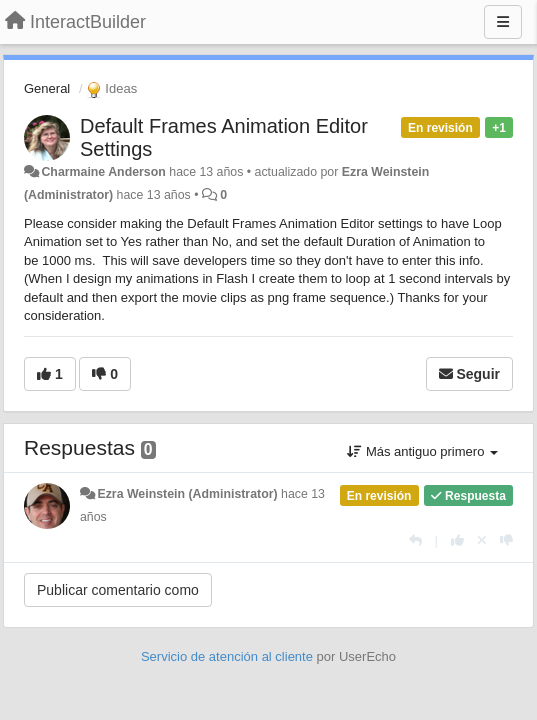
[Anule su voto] (482, 540)
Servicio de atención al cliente (229, 656)
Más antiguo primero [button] (422, 451)
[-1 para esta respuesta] (506, 540)
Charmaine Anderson (103, 172)
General (47, 88)
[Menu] (503, 22)
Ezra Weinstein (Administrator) (187, 494)
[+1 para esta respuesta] (457, 540)
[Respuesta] (415, 540)
